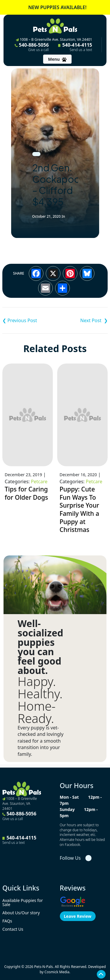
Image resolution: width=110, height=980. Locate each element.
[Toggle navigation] (57, 59)
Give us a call (38, 50)
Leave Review (78, 916)
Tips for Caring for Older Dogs (26, 493)
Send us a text (81, 50)
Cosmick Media (57, 972)
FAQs (7, 921)
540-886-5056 (32, 47)
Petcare (39, 481)
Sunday (67, 809)
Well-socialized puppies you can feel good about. (40, 647)
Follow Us (70, 858)
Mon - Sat (69, 797)
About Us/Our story (21, 913)
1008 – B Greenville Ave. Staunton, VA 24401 (54, 39)
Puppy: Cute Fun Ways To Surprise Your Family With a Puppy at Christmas (79, 509)
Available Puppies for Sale (23, 902)
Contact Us (13, 929)
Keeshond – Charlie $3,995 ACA (29, 320)
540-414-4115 (75, 47)
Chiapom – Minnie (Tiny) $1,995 (82, 320)
